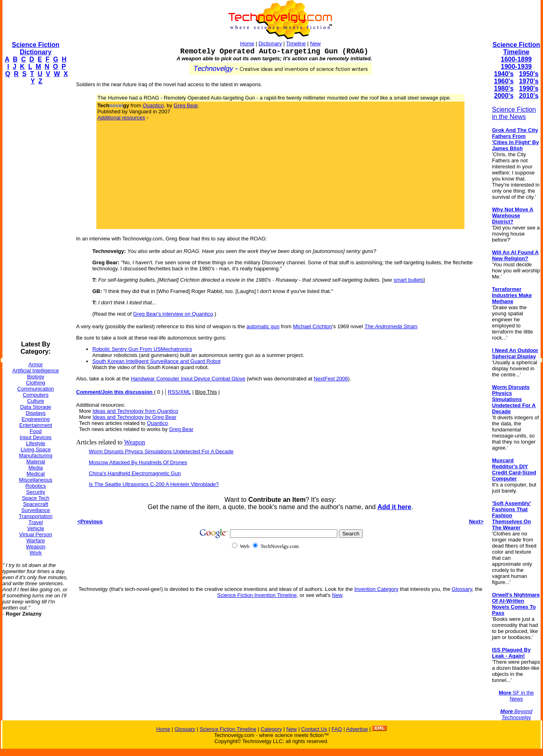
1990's (529, 88)
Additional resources (121, 118)
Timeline (296, 44)
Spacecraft (36, 504)
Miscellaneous (36, 480)
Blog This (206, 392)
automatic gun (263, 326)
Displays (35, 413)
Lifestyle (36, 443)
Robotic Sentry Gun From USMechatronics (142, 349)
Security (36, 492)
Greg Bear (186, 105)
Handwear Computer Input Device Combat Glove (188, 379)
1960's (504, 81)
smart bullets (409, 280)
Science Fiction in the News (514, 113)
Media (35, 468)
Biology (36, 377)
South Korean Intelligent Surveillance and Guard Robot (157, 361)
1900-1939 (516, 67)
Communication (36, 389)
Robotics (36, 486)
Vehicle (36, 528)
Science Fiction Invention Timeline (257, 595)
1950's (529, 74)
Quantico (158, 423)
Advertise (357, 729)
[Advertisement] (35, 213)
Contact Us (314, 729)
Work (36, 553)
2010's (529, 96)
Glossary (462, 589)
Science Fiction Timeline (516, 48)
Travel (36, 522)
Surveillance (36, 510)
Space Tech (36, 498)
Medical (36, 474)
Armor (35, 364)
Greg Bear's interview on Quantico (173, 314)
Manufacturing (36, 456)
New (315, 44)
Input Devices (36, 437)
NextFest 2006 (331, 379)
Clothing (36, 383)
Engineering (35, 419)
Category (271, 729)
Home (247, 44)
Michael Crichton (312, 326)
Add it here (394, 507)
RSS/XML (179, 392)
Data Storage (36, 407)
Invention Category (376, 589)
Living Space (36, 449)
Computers (36, 395)
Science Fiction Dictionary (35, 48)
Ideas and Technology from (135, 411)
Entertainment (36, 425)
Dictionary (270, 44)
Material (36, 462)
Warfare (36, 540)
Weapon (36, 547)
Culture (36, 401)
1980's (504, 88)
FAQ (337, 729)
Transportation (35, 516)
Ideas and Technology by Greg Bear (134, 417)
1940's (504, 74)
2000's (504, 96)
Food (36, 431)
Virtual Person (35, 534)
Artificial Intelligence (36, 371)
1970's (529, 81)
